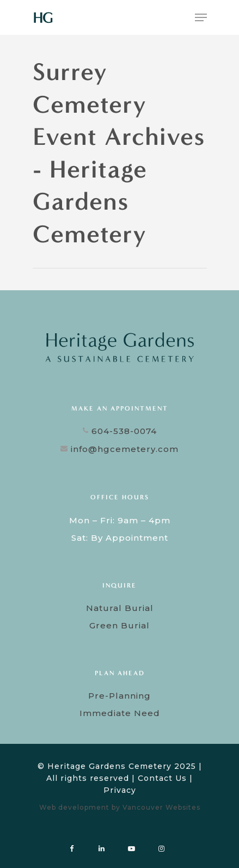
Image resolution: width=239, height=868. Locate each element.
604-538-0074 (120, 431)
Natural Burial (120, 608)
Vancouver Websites (161, 807)
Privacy (120, 790)
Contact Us (162, 778)
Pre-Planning (119, 696)
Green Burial (119, 625)
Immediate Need (120, 713)
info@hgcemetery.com (119, 449)
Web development (74, 807)
